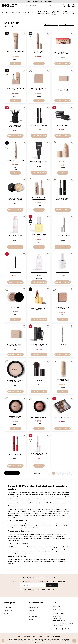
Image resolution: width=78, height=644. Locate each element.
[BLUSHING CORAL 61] (39, 459)
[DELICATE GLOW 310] (62, 165)
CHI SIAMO (72, 13)
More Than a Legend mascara (39, 126)
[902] (61, 312)
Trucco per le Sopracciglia (20, 531)
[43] (17, 421)
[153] (41, 240)
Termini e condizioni (33, 608)
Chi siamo (31, 612)
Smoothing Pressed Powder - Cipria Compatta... (15, 381)
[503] (15, 56)
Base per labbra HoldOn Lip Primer (63, 236)
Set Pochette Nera (63, 126)
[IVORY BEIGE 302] (61, 384)
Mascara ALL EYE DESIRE (15, 455)
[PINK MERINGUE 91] (12, 94)
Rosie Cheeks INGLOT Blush (39, 417)
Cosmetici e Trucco (17, 556)
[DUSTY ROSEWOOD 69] (15, 165)
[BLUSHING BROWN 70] (17, 165)
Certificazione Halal (33, 617)
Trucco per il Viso (16, 506)
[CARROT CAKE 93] (15, 94)
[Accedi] (69, 5)
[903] (63, 312)
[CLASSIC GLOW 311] (63, 165)
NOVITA (24, 13)
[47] (14, 312)
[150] (36, 240)
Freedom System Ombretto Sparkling (63, 308)
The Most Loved (8, 611)
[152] (39, 240)
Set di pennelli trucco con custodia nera (39, 345)
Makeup (5, 13)
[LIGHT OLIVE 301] (59, 384)
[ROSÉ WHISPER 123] (39, 56)
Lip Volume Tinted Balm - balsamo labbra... (39, 52)
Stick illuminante (63, 161)
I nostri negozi (32, 615)
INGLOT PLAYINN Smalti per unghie (39, 235)
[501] (12, 56)
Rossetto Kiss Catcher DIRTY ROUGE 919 (39, 309)
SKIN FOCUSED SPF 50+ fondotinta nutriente (63, 380)
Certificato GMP (32, 609)
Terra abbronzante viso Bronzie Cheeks (15, 417)
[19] (41, 421)
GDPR (30, 614)
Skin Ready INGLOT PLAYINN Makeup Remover (15, 236)
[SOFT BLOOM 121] (36, 56)
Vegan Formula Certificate (35, 618)
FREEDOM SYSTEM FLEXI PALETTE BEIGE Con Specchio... (63, 90)
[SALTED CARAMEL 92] (14, 94)
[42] (15, 421)
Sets (34, 13)
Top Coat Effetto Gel (63, 272)
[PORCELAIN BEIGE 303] (63, 384)
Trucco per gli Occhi (17, 520)
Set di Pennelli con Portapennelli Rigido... (15, 126)
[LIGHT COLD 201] (36, 203)
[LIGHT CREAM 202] (37, 203)
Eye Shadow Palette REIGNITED (63, 417)
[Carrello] (73, 5)
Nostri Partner (8, 606)
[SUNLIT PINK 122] (37, 56)
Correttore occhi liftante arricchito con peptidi (39, 198)
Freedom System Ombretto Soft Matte (39, 89)
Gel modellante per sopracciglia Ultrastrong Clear (63, 200)
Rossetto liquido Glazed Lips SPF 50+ (15, 89)
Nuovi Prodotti (8, 608)
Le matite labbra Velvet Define (15, 161)
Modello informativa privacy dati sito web (38, 606)
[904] (64, 312)
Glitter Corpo (15, 308)
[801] (36, 94)
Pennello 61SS (39, 380)
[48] (15, 312)
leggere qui (49, 642)
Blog (29, 13)
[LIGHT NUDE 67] (12, 165)
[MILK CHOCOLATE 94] (17, 94)
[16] (36, 421)
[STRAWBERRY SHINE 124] (41, 56)
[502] (14, 56)
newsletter (52, 591)
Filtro (65, 24)
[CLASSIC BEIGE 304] (64, 384)
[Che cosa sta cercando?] (38, 5)
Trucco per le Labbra (18, 543)
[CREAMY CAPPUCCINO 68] (14, 165)
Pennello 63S (63, 344)
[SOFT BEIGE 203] (39, 203)
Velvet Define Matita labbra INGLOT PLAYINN (39, 454)
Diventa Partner (66, 13)
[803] (39, 94)
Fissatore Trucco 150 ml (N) (39, 272)
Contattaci (31, 620)
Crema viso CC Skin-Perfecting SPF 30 (15, 52)
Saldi (18, 13)
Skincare (12, 13)
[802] (37, 94)
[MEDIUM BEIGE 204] (41, 203)
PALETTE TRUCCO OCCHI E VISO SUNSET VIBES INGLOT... (63, 53)
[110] (17, 312)
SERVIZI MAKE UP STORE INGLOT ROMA (43, 13)
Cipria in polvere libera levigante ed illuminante (15, 199)
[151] (37, 240)
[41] (14, 421)
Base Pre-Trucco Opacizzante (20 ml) (39, 162)
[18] (39, 421)
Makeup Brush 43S (15, 272)
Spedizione (31, 611)
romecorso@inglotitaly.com (59, 620)
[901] (59, 312)
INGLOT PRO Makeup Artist (55, 13)
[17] (37, 421)
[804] (41, 94)
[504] (17, 56)
